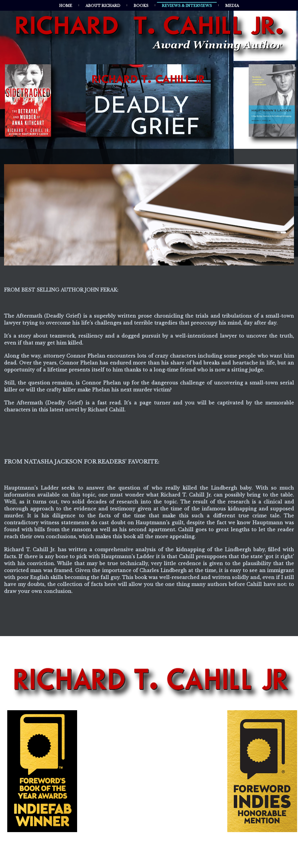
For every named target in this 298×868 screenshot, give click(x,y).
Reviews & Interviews (187, 6)
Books (141, 6)
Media (232, 6)
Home (66, 6)
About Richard (103, 6)
